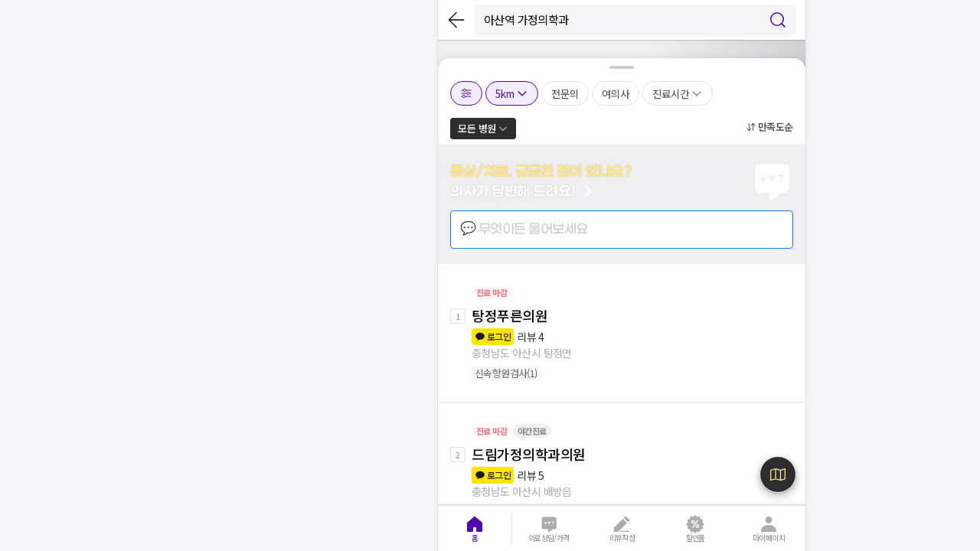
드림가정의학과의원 (529, 454)
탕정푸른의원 (510, 315)
